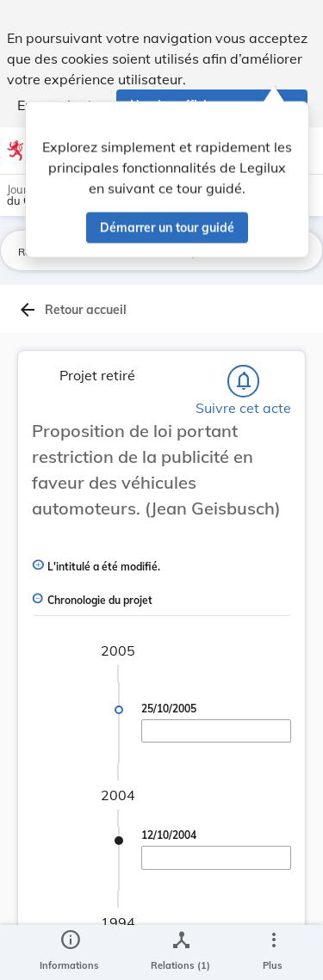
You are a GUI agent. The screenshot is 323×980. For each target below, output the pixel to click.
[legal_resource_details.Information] (69, 952)
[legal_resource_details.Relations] (180, 952)
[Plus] (273, 952)
